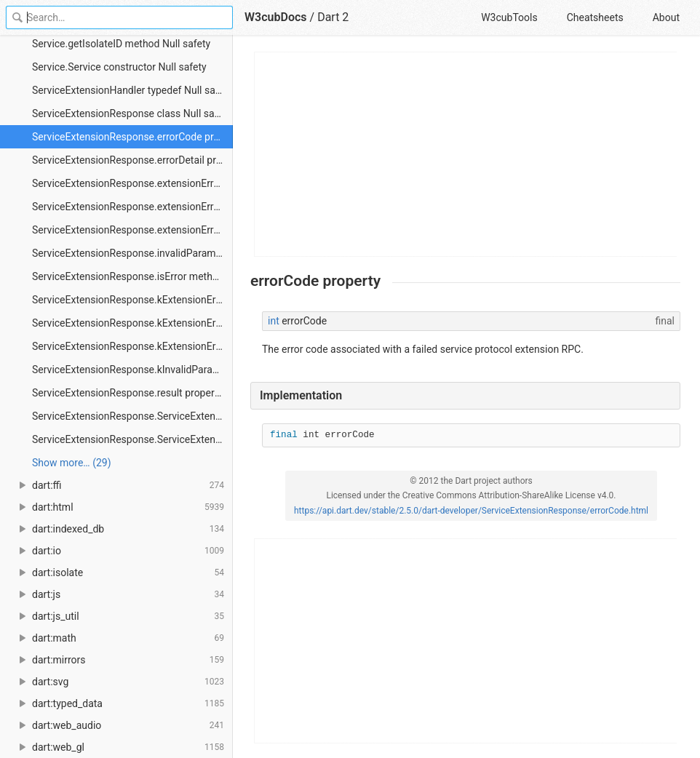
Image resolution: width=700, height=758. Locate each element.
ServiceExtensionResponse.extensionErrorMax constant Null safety (132, 207)
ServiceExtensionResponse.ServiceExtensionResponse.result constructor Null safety (132, 439)
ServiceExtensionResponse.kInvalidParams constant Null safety (132, 370)
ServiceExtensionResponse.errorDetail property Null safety (132, 160)
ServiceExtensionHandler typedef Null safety (132, 90)
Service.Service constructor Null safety (119, 67)
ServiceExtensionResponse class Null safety (132, 113)
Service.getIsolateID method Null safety (121, 44)
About (666, 17)
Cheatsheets (595, 17)
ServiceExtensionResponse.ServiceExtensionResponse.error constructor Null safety (132, 416)
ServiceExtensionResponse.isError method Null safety (132, 276)
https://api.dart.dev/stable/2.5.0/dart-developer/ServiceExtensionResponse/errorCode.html (471, 511)
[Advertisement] (466, 154)
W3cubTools (509, 17)
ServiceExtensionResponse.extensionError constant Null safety (132, 183)
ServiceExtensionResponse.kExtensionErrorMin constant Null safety (132, 346)
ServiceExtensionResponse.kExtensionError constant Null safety (132, 300)
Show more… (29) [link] (72, 463)
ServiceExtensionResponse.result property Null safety (132, 393)
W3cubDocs (276, 17)
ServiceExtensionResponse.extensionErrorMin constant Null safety (132, 230)
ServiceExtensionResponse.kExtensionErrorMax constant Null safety (132, 323)
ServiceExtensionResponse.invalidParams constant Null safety (132, 253)
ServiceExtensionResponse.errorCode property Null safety (132, 137)
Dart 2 (333, 17)
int (274, 321)
